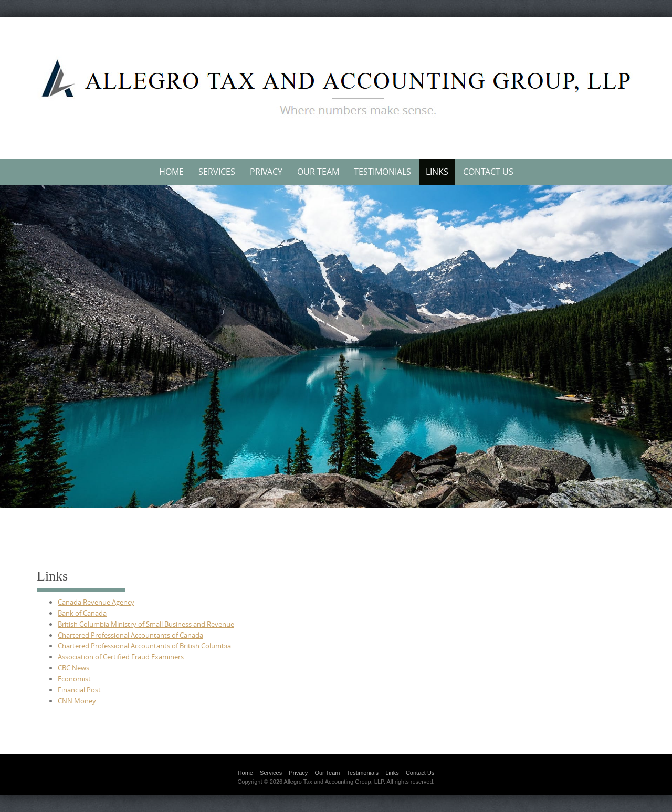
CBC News (73, 668)
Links (437, 172)
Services (217, 172)
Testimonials (382, 172)
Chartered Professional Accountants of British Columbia (144, 646)
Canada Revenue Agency (96, 602)
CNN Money (77, 701)
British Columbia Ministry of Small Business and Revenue (146, 624)
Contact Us (488, 172)
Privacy (266, 172)
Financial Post (79, 690)
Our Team (318, 172)
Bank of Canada (82, 613)
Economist (74, 679)
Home (171, 172)
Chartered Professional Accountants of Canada (130, 635)
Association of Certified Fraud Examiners (121, 657)
